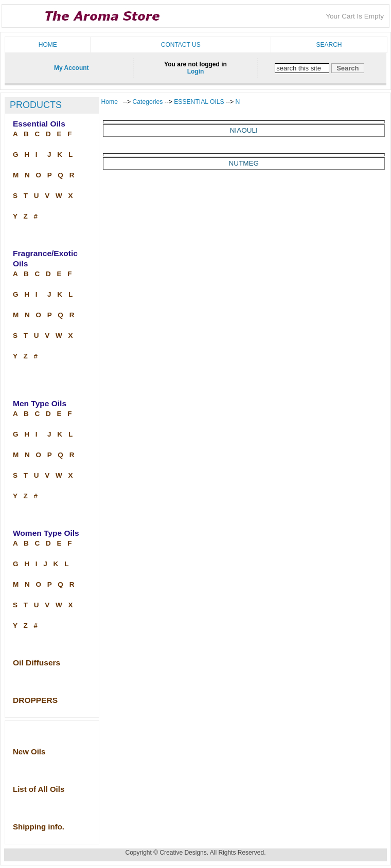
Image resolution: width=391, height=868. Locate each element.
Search (329, 45)
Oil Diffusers (37, 663)
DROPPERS (35, 700)
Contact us (181, 45)
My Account (72, 68)
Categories (149, 102)
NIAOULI (244, 130)
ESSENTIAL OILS (199, 102)
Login (196, 71)
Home (48, 45)
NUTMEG (244, 163)
